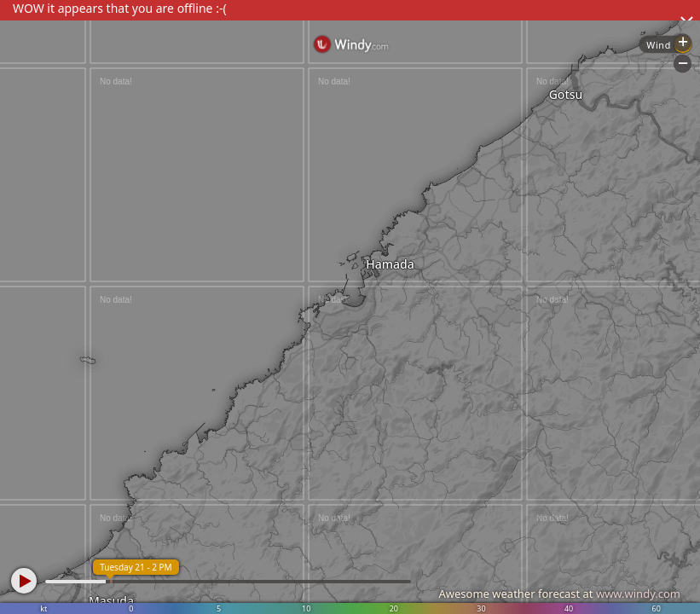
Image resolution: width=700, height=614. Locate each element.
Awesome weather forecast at (559, 594)
